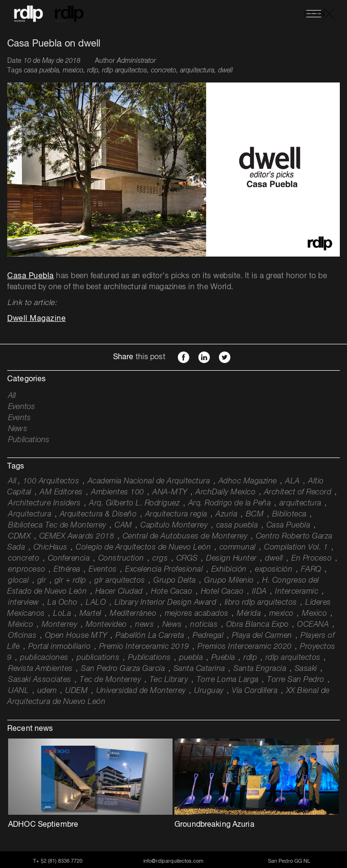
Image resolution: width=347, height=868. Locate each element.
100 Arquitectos (51, 481)
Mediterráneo (133, 614)
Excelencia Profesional (164, 570)
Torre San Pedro (296, 680)
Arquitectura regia (176, 515)
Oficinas (22, 636)
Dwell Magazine (36, 319)
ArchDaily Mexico (226, 493)
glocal (18, 581)
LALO (96, 603)
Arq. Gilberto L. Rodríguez (134, 504)
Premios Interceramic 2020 (245, 647)
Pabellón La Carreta (150, 636)
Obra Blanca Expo (258, 625)
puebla (191, 658)
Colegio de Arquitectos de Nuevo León (143, 548)
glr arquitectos (120, 581)
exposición (274, 570)
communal (238, 548)
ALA (293, 481)
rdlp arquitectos (293, 658)
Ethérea (67, 570)
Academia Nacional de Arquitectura (149, 481)
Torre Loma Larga (228, 680)
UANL (18, 691)
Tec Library (169, 680)
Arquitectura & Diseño (98, 515)
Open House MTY (76, 636)
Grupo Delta (175, 581)
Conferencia (69, 559)
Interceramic (297, 592)
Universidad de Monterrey (141, 691)
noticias (204, 625)
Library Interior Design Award (166, 603)
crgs (160, 559)
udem (47, 691)
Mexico (314, 614)
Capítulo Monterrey (174, 526)
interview (24, 603)
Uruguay (209, 691)
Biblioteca (289, 515)
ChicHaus (51, 548)
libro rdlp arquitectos (261, 603)
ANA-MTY (170, 493)
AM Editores (61, 493)
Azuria (226, 515)
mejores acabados (197, 614)
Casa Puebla (31, 276)
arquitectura (301, 504)
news (145, 625)
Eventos (22, 407)
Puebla (223, 658)
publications (98, 658)
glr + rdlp (70, 581)
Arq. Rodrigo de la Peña (230, 504)
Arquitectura (30, 515)
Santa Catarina (199, 669)
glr (42, 581)
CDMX (19, 537)
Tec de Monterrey (110, 680)
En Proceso (312, 559)
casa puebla (237, 526)
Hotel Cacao (222, 592)
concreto (24, 559)
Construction (121, 559)
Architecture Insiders (45, 504)
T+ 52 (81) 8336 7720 (58, 861)
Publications (29, 440)
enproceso (27, 570)
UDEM (76, 691)
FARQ (311, 570)
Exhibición (229, 570)
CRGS (187, 559)
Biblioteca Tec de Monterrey (57, 526)
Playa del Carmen (262, 636)
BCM (255, 515)
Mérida (249, 614)
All (12, 396)
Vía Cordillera (255, 691)
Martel (91, 614)
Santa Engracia (260, 669)
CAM (123, 526)
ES (308, 14)
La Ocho (63, 603)
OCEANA (313, 625)
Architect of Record (298, 493)
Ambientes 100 (118, 493)
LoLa (62, 614)
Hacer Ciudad (119, 592)
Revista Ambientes (40, 669)
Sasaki (306, 669)
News (18, 429)
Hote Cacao (172, 592)
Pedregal (208, 636)
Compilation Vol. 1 (296, 548)
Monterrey (60, 625)
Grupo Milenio (229, 581)
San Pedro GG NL (289, 861)
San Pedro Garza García (123, 669)
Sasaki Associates (40, 680)
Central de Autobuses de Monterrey (185, 537)
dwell (274, 559)
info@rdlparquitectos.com (173, 861)
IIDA (260, 592)
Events (19, 418)
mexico (282, 614)
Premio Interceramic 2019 (144, 647)
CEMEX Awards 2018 (77, 537)
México (21, 625)
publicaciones (44, 658)
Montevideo (106, 625)
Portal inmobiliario (60, 647)
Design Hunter (231, 559)
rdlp (250, 658)
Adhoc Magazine (248, 481)
